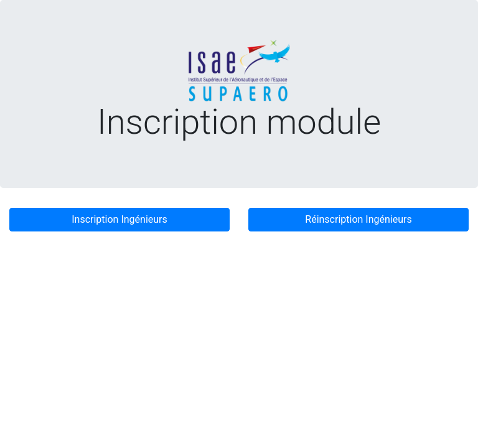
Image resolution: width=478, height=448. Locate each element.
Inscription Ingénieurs (119, 219)
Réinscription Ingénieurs (358, 219)
